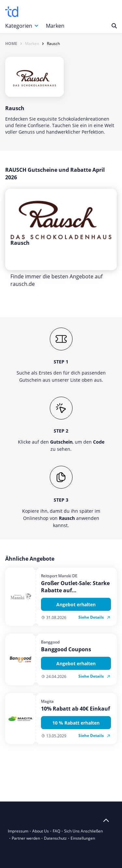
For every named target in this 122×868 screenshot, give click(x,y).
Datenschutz (55, 838)
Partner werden (26, 838)
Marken (55, 26)
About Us (41, 831)
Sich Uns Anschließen (83, 831)
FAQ (56, 831)
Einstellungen (83, 838)
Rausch (53, 44)
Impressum (18, 831)
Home (11, 44)
